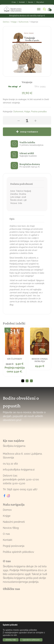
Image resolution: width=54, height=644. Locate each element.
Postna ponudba (39, 112)
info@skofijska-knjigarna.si (19, 470)
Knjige (14, 22)
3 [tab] (31, 381)
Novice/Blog (11, 528)
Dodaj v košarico (29, 132)
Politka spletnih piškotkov (19, 552)
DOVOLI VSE (11, 640)
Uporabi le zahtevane (31, 640)
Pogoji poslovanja (14, 546)
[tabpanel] (15, 351)
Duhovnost (23, 22)
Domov (6, 22)
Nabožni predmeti (14, 522)
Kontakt (8, 540)
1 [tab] (23, 381)
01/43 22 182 (10, 464)
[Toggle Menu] (39, 9)
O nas (6, 534)
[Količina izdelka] (27, 120)
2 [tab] (27, 381)
